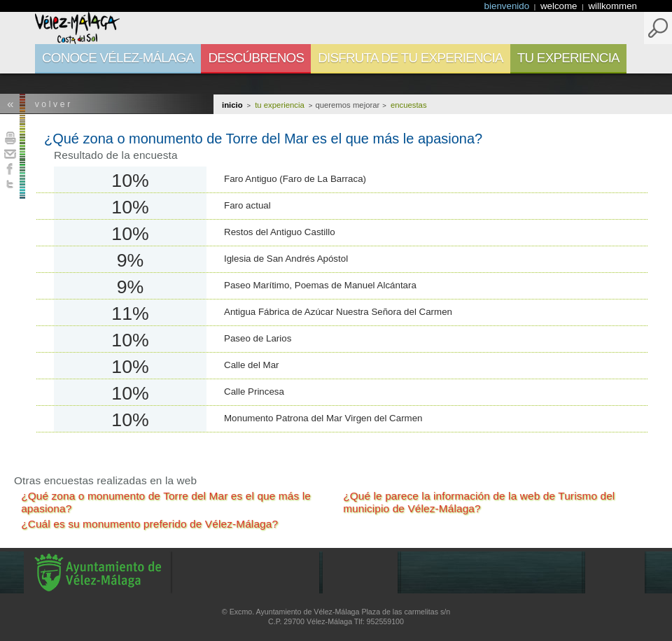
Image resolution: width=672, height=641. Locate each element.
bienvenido (508, 6)
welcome (560, 6)
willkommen (612, 6)
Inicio (232, 105)
